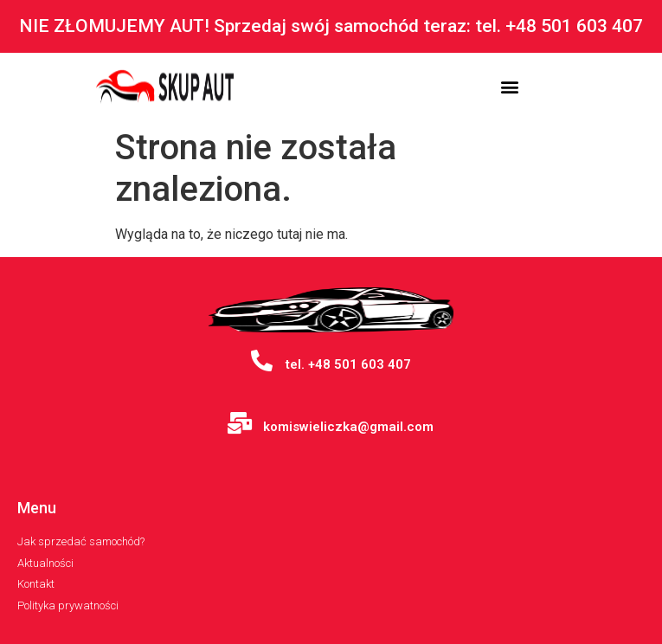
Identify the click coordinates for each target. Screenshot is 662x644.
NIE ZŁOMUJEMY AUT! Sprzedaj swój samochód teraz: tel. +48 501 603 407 (331, 26)
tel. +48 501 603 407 (348, 364)
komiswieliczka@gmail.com (348, 427)
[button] (509, 87)
